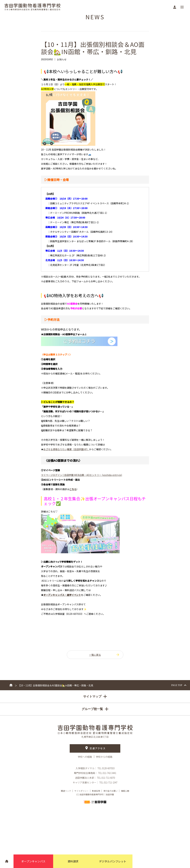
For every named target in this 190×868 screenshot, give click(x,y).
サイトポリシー (82, 791)
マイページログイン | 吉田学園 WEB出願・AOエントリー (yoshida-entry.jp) (82, 475)
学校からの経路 (104, 757)
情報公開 (125, 791)
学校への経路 (85, 757)
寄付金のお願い (111, 791)
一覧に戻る (104, 655)
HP (66, 449)
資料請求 (73, 861)
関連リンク (66, 791)
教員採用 (96, 791)
